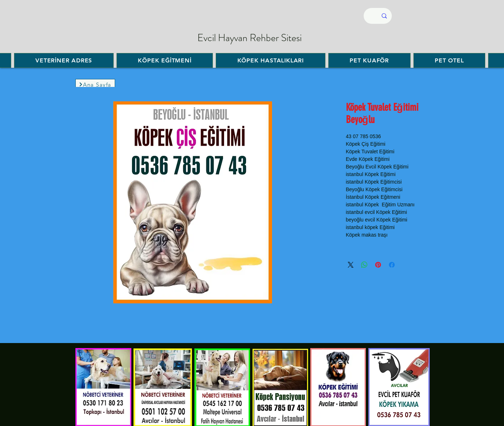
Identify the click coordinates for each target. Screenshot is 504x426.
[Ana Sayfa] (95, 84)
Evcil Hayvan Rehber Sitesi (249, 38)
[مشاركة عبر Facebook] (392, 265)
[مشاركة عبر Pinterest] (378, 265)
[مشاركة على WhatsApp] (364, 265)
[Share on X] (351, 265)
